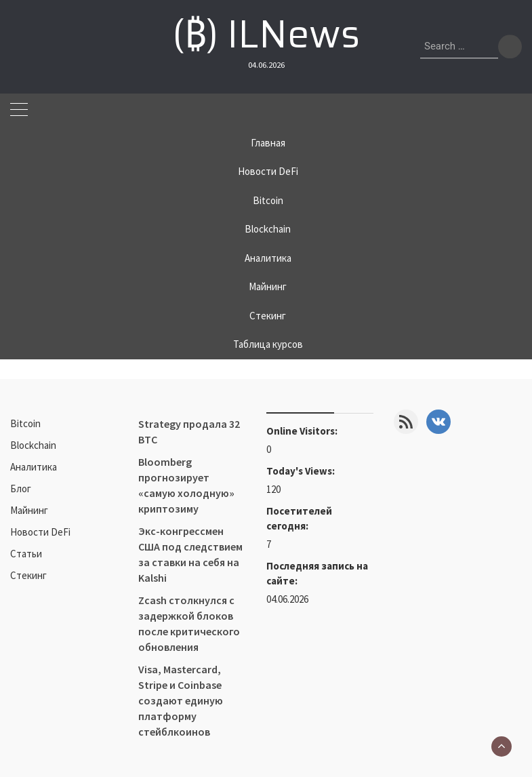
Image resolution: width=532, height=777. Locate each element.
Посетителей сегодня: (299, 518)
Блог (21, 489)
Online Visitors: (303, 431)
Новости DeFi (268, 171)
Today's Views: (302, 471)
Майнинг (268, 286)
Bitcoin (268, 200)
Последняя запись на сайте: (317, 573)
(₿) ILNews (266, 34)
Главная (268, 143)
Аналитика (268, 258)
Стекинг (268, 316)
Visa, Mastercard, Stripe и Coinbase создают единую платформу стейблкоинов (181, 700)
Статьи (26, 554)
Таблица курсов (268, 344)
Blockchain (268, 229)
